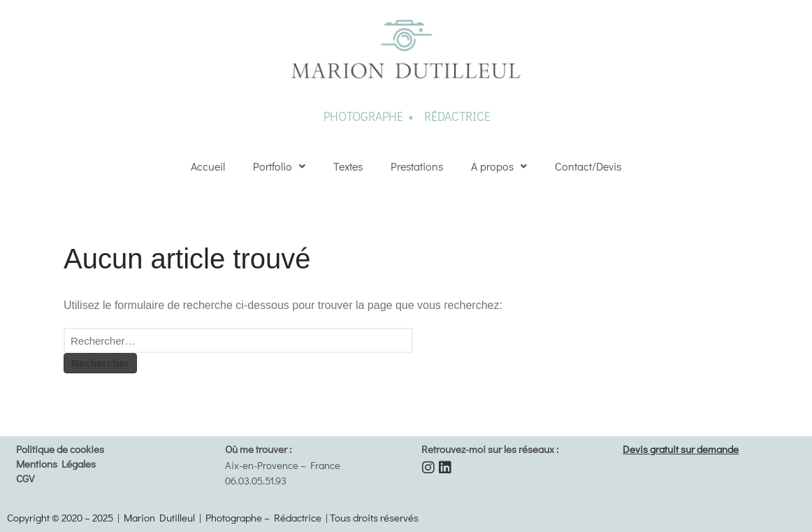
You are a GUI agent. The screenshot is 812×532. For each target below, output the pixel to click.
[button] (279, 166)
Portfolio (279, 166)
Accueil (208, 166)
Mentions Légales (56, 463)
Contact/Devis (588, 166)
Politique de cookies (60, 449)
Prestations (417, 166)
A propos (499, 166)
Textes (348, 166)
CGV (25, 478)
